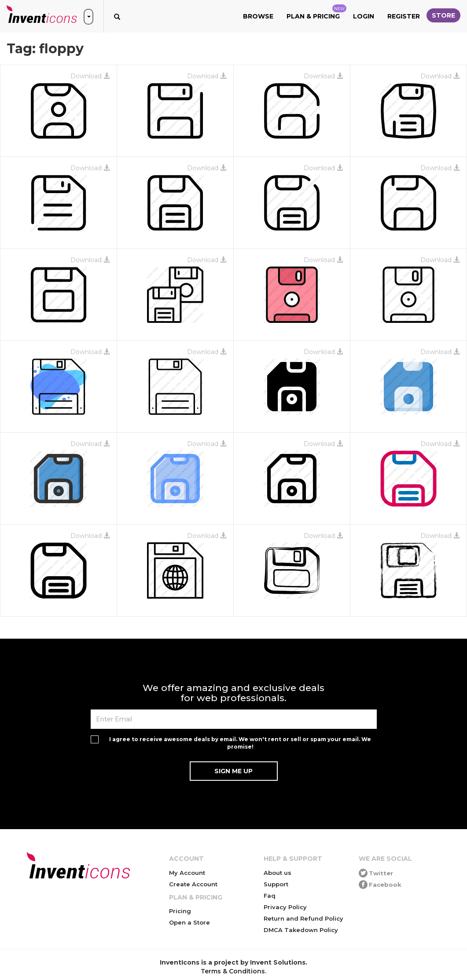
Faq (270, 896)
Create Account (193, 884)
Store (443, 15)
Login (364, 16)
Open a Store (189, 922)
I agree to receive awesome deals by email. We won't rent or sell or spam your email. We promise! (240, 743)
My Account (187, 873)
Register (404, 16)
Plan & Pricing (316, 12)
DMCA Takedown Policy (301, 930)
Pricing (180, 911)
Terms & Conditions (233, 971)
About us (278, 873)
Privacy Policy (285, 907)
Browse (258, 16)
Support (276, 884)
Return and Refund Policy (303, 918)
